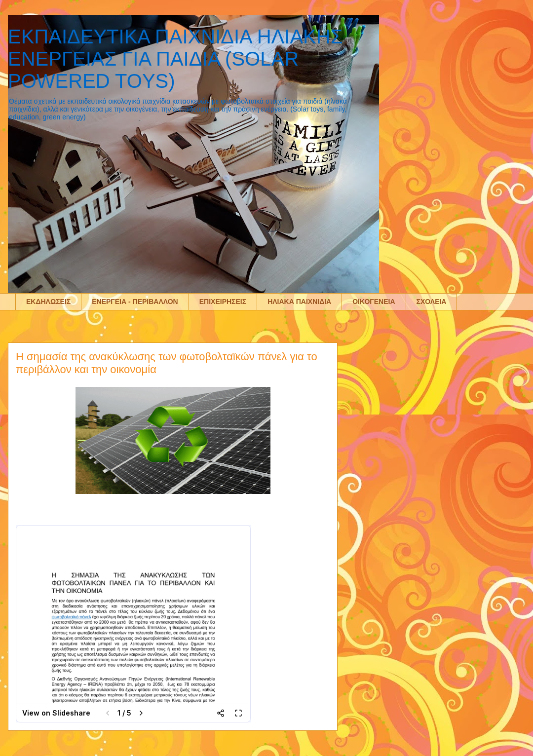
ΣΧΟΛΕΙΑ (432, 302)
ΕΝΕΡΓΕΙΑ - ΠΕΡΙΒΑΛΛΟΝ (135, 302)
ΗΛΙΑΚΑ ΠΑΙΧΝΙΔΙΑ (299, 302)
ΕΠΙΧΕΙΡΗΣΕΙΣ (223, 302)
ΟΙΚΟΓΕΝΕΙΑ (374, 302)
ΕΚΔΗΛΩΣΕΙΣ (48, 302)
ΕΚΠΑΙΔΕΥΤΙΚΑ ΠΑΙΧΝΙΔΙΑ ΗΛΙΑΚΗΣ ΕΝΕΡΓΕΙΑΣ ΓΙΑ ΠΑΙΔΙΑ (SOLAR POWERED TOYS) (175, 59)
